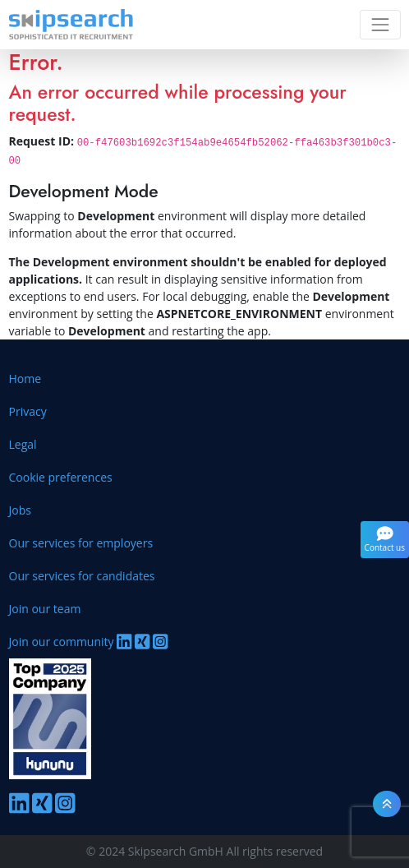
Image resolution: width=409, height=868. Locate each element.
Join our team (45, 609)
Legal (23, 444)
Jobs (20, 510)
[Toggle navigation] (380, 24)
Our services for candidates (82, 576)
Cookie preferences (61, 477)
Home (25, 379)
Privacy (28, 411)
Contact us (385, 539)
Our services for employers (81, 543)
